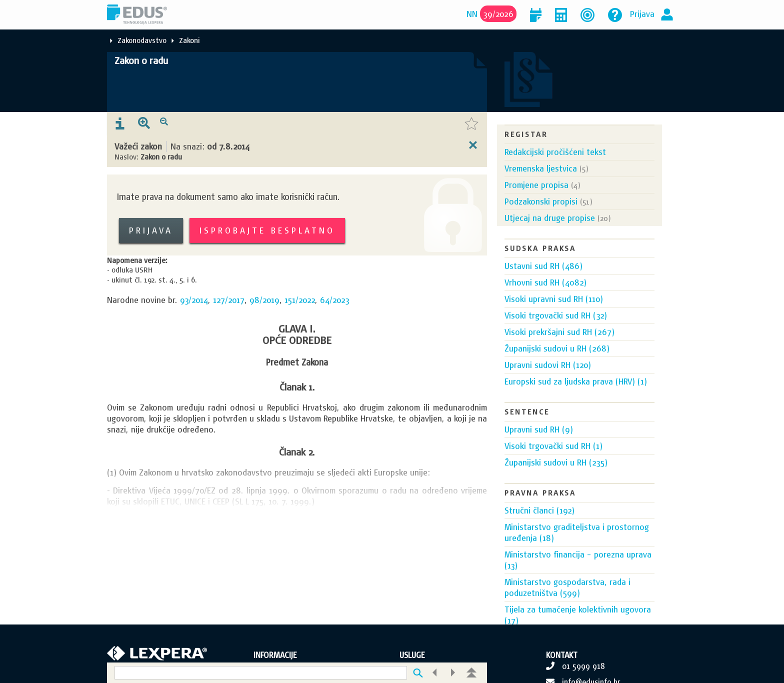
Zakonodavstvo (142, 40)
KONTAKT (562, 655)
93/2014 (194, 300)
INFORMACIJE (275, 655)
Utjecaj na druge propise (550, 218)
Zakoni (189, 40)
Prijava (642, 14)
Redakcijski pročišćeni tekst (555, 152)
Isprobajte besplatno (267, 230)
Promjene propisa (536, 185)
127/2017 (229, 300)
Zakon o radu (141, 60)
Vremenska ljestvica (541, 168)
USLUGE (412, 655)
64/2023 (334, 300)
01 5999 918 (583, 666)
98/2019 (264, 300)
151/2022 (300, 300)
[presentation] (120, 124)
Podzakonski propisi (541, 201)
